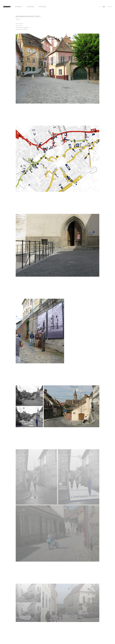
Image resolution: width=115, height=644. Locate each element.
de (102, 7)
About (110, 7)
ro (99, 7)
